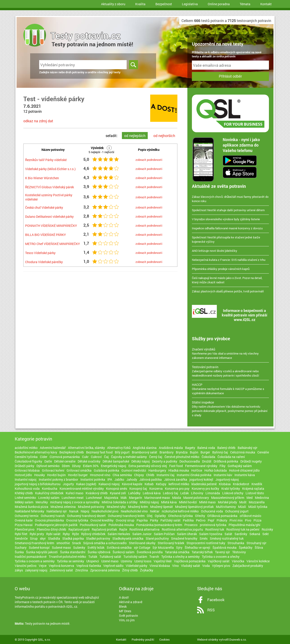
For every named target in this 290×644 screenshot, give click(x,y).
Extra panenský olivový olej (148, 466)
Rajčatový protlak (104, 529)
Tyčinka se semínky (70, 561)
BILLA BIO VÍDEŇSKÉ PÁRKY (46, 235)
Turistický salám (135, 557)
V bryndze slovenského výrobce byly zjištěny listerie (226, 219)
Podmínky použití (143, 639)
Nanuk (74, 511)
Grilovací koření (53, 470)
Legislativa (190, 4)
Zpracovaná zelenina (105, 570)
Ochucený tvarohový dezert (86, 516)
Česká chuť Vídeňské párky (44, 207)
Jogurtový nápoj (227, 479)
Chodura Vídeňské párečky (44, 262)
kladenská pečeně (204, 484)
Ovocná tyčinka (77, 520)
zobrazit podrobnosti (149, 160)
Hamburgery (157, 470)
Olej (150, 516)
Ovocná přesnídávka (49, 520)
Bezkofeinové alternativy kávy (36, 452)
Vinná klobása (160, 566)
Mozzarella (257, 502)
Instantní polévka (93, 479)
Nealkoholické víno (134, 511)
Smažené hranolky (184, 538)
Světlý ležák (96, 547)
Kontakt (266, 4)
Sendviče (21, 538)
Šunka (19, 552)
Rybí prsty (37, 534)
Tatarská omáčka (177, 552)
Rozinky (267, 529)
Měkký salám (24, 502)
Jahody (132, 479)
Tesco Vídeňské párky (40, 253)
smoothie (63, 543)
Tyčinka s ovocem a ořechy (221, 557)
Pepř (211, 520)
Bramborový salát (145, 452)
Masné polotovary (196, 498)
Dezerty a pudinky (165, 461)
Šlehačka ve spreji (197, 547)
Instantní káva (245, 475)
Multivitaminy (226, 507)
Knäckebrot (241, 484)
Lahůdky (134, 493)
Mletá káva (169, 502)
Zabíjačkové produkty (248, 566)
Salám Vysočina (211, 534)
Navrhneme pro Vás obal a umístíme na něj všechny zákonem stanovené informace (230, 353)
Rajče (123, 529)
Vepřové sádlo (113, 566)
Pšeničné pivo (25, 529)
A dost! (124, 597)
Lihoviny (197, 493)
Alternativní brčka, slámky (86, 448)
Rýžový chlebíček (93, 534)
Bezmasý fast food (99, 452)
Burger (205, 452)
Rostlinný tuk (215, 529)
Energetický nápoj (114, 466)
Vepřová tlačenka (89, 566)
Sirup (34, 538)
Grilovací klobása (27, 470)
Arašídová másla (171, 448)
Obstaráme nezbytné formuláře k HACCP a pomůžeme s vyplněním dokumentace (230, 389)
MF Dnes (125, 611)
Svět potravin (128, 616)
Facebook (216, 600)
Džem (66, 466)
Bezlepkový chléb (72, 452)
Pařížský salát (170, 520)
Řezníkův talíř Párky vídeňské (46, 160)
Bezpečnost (164, 4)
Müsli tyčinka (258, 507)
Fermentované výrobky (201, 466)
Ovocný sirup (125, 520)
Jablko (119, 479)
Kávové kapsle (132, 484)
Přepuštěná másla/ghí (244, 525)
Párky (154, 520)
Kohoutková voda (27, 489)
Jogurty (68, 484)
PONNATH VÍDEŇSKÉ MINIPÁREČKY (51, 226)
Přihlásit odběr (230, 76)
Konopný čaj (138, 489)
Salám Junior (142, 534)
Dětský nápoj (141, 461)
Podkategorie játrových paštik (56, 525)
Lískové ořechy (233, 493)
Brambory (167, 452)
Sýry (179, 547)
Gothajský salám (240, 466)
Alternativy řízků (119, 448)
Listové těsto (255, 493)
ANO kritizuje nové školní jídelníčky (215, 251)
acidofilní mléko (26, 448)
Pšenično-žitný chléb (51, 529)
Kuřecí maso (75, 493)
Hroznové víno (100, 475)
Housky (40, 475)
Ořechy (200, 516)
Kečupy (161, 484)
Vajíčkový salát (219, 561)
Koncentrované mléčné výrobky (82, 489)
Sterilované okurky (142, 543)
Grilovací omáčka (79, 470)
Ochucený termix (27, 516)
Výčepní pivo (221, 566)
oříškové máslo (250, 516)
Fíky (222, 466)
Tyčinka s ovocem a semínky (35, 561)
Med (250, 498)
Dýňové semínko (48, 466)
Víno (175, 566)
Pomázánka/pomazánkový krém (159, 525)
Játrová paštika (151, 479)
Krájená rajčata (253, 489)
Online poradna (219, 4)
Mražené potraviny (91, 507)
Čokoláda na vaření (231, 457)
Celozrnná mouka (243, 452)
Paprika (142, 520)
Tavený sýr (222, 552)
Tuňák (93, 557)
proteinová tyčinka (213, 525)
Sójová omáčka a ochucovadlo (105, 543)
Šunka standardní (73, 552)
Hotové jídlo (23, 475)
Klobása (225, 484)
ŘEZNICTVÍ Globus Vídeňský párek (50, 187)
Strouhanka (236, 543)
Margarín (135, 498)
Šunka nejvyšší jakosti (42, 552)
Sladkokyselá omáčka (128, 538)
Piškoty (222, 520)
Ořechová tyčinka (180, 516)
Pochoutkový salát (93, 525)
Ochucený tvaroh (53, 516)
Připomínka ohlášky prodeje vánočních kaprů (221, 269)
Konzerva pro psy (177, 489)
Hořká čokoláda (216, 470)
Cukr (85, 457)
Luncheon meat (73, 498)
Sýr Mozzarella (163, 547)
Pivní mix (236, 520)
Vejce (43, 566)
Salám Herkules (119, 534)
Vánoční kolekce (258, 561)
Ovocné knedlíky (102, 520)
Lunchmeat (94, 498)
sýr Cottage (142, 547)
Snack (76, 543)
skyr (43, 538)
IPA (110, 479)
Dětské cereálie (65, 461)
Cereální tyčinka (26, 457)
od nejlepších (135, 136)
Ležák (185, 493)
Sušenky (79, 547)
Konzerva (156, 489)
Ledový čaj (170, 493)
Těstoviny (239, 552)
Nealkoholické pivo (105, 511)
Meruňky (42, 502)
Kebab (149, 484)
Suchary (21, 547)
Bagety (190, 448)
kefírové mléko (179, 484)
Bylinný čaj (220, 452)
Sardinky (241, 534)
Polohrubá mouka (121, 525)
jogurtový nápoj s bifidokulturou (38, 484)
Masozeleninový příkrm (228, 498)
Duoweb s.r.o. (238, 639)
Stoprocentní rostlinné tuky (206, 543)
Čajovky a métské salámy (129, 457)
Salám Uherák (187, 534)
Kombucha (50, 489)
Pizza (257, 520)
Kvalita (140, 4)
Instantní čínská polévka (194, 475)
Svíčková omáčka (119, 547)
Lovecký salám (49, 498)
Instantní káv (223, 475)
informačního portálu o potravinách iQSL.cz (46, 606)
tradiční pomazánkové (31, 557)
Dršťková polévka (226, 461)
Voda (206, 566)
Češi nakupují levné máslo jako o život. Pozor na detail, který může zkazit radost (227, 280)
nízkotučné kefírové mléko (180, 511)
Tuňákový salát (110, 557)
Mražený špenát (162, 507)
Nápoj (85, 511)
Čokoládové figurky (28, 461)
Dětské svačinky (89, 461)
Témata (245, 4)
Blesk (123, 606)
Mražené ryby (116, 507)
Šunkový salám (123, 552)
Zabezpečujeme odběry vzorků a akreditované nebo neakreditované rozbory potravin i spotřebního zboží (230, 371)
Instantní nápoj (26, 479)
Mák (124, 498)
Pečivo (201, 520)
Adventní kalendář (53, 448)
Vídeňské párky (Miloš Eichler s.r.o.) (50, 169)
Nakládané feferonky (29, 511)
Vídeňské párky (137, 566)
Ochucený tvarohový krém (126, 516)
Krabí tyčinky (231, 489)
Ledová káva (152, 493)
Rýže (75, 534)
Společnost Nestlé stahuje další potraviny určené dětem (228, 210)
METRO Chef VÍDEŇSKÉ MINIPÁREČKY (53, 244)
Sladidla (54, 538)
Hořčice (197, 470)
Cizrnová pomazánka (65, 457)
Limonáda (213, 493)
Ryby (66, 534)
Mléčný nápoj (149, 502)
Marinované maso (157, 498)
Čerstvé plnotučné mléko (182, 457)
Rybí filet (21, 534)
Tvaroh (154, 557)
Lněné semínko (25, 498)
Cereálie (263, 452)
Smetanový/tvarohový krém (34, 543)
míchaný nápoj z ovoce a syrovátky (75, 502)
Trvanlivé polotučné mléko (67, 557)
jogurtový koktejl (201, 479)
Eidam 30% (91, 466)
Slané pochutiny (157, 538)
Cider (44, 457)
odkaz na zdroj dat (38, 121)
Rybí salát (53, 534)
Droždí (207, 461)
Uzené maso (110, 561)
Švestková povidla (150, 552)
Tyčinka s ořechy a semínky (180, 557)
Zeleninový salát (61, 570)
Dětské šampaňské (116, 461)
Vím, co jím (127, 620)
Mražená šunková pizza (31, 507)
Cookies (164, 639)
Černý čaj (156, 457)
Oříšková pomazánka (222, 516)
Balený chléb (226, 448)
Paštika (188, 520)
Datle (48, 461)
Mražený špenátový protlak (194, 507)
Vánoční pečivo (26, 566)
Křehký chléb (24, 493)
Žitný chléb (130, 570)
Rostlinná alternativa (144, 529)
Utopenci (93, 561)
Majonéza (111, 498)
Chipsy (139, 475)
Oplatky (160, 516)
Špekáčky (246, 547)
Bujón (194, 452)
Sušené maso (61, 547)
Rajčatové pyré (79, 529)
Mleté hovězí (188, 502)
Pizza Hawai (24, 525)
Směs (204, 538)
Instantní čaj (166, 475)
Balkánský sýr (248, 448)
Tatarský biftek (202, 552)
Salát (228, 534)
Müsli (242, 507)
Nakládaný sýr (57, 511)
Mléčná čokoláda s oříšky (120, 502)
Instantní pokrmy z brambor (58, 479)
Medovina (262, 498)
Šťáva (259, 547)
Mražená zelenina (63, 507)
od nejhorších (164, 136)
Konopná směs (117, 489)
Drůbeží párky (24, 466)
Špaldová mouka (225, 547)
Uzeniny (126, 561)
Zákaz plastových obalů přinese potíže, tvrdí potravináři (228, 291)
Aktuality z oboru (113, 4)
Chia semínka (122, 475)
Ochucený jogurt (237, 511)
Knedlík (257, 484)
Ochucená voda (212, 511)
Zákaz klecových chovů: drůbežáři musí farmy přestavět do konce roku (230, 199)
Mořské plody (227, 502)
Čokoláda (208, 457)
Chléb (150, 475)
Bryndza (182, 452)
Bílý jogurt (122, 452)
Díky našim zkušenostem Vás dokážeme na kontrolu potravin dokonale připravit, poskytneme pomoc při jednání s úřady (230, 409)
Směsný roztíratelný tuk (227, 538)
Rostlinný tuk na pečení (243, 529)
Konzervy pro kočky (205, 489)
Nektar (155, 511)
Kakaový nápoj (109, 484)
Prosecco (191, 525)
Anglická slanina (145, 448)
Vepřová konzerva (61, 566)
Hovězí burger (78, 475)
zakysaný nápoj (36, 570)
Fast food (176, 466)
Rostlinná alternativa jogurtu (182, 529)
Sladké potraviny (98, 538)
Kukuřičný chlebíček (49, 493)
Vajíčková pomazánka (190, 561)
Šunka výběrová (99, 552)
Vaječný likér (163, 561)
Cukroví (96, 457)
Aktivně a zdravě (131, 602)
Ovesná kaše (24, 520)
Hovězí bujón (56, 475)
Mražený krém (138, 507)
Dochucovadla (190, 461)
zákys (19, 570)
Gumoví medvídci (134, 470)
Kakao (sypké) (86, 484)
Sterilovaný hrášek (171, 543)
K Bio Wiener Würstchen (42, 178)
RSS (211, 610)
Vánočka (238, 561)
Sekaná (255, 534)
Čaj (106, 457)
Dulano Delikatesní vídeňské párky (49, 217)
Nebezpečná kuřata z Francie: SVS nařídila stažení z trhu (229, 260)
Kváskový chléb (97, 493)
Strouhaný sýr (256, 543)
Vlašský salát (191, 566)
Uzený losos (143, 561)
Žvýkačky (147, 570)
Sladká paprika (73, 538)
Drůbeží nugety (251, 461)
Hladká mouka (179, 470)
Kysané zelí (118, 493)
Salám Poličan (164, 534)
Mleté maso (207, 502)
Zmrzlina (82, 570)
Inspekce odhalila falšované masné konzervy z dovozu (227, 228)
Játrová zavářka (176, 479)
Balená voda (206, 448)
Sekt (266, 534)
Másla (177, 498)
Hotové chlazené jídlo (244, 470)
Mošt (243, 502)
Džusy (76, 466)
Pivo (248, 520)
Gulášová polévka (106, 470)
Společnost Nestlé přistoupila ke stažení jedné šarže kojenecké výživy (226, 239)
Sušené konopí (39, 547)
